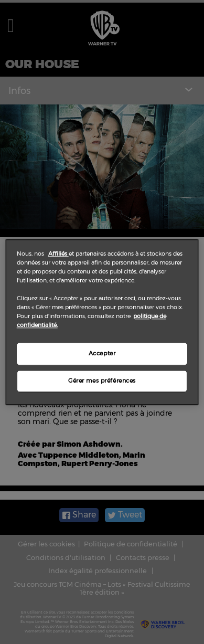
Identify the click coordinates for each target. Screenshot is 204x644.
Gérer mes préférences (102, 381)
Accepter (102, 353)
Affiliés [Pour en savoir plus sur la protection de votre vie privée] (58, 254)
